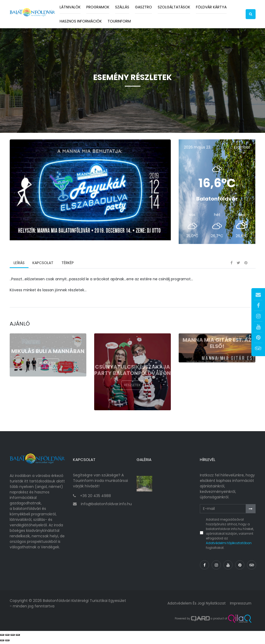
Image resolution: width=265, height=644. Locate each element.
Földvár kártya (211, 7)
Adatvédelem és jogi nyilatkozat (195, 606)
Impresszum (240, 606)
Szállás (122, 7)
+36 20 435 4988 (95, 498)
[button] (251, 14)
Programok (98, 7)
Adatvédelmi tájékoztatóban (229, 545)
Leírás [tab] (19, 266)
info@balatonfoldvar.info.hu (106, 506)
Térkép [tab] (67, 266)
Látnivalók (70, 7)
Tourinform (119, 21)
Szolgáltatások (174, 7)
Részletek (48, 367)
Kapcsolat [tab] (43, 266)
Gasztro (143, 7)
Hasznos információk (81, 21)
